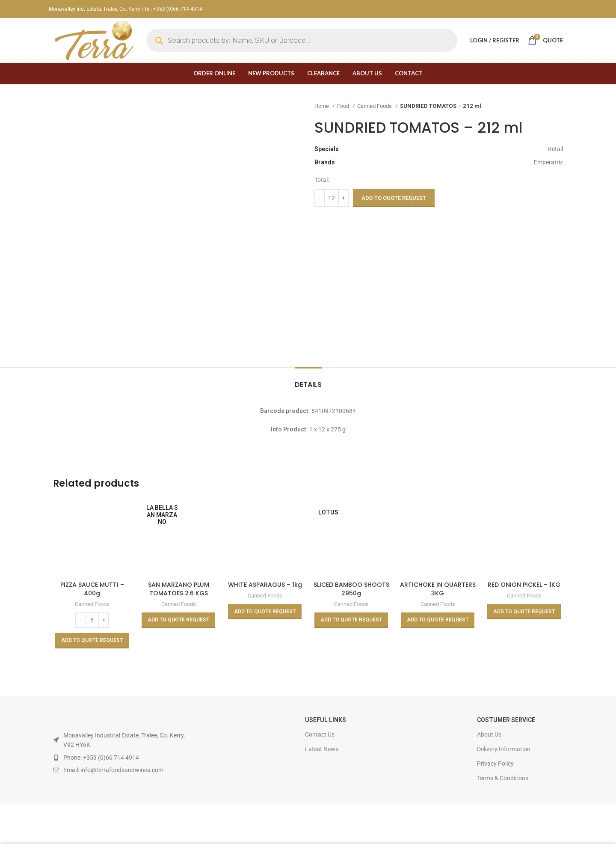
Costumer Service (506, 720)
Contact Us (320, 734)
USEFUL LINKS (326, 720)
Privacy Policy (495, 764)
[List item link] (119, 758)
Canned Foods (375, 106)
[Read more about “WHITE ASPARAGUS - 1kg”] (265, 612)
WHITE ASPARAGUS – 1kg (265, 585)
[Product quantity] (332, 198)
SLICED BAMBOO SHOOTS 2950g (351, 589)
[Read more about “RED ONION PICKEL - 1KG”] (524, 612)
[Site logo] (93, 40)
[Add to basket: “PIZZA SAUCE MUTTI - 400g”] (92, 641)
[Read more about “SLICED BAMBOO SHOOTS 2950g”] (351, 620)
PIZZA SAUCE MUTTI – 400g (92, 589)
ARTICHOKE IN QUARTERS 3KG (438, 589)
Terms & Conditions (503, 778)
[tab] (308, 380)
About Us (489, 734)
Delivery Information (504, 749)
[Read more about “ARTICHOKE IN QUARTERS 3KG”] (438, 620)
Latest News (322, 749)
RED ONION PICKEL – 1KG (524, 585)
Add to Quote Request (394, 198)
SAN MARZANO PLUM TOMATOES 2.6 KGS (179, 589)
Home (322, 106)
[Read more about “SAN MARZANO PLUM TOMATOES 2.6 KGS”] (178, 620)
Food (344, 106)
